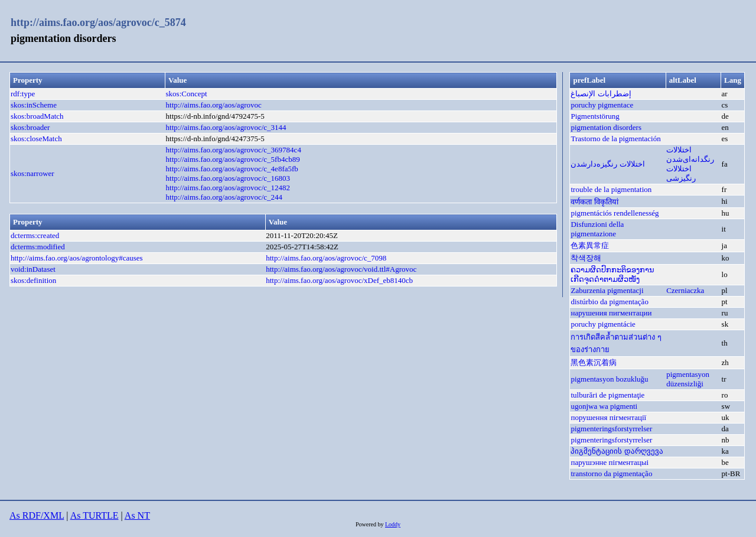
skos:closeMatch (36, 139)
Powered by (370, 524)
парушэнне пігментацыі (610, 462)
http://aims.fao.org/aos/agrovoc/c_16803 (228, 178)
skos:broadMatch (37, 116)
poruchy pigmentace (602, 105)
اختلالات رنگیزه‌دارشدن (607, 164)
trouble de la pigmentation (611, 189)
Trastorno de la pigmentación (615, 139)
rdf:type (23, 94)
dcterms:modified (38, 247)
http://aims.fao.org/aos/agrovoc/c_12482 (228, 188)
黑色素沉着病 (594, 362)
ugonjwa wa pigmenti (604, 406)
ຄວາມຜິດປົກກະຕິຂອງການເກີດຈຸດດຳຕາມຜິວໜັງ (612, 274)
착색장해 (586, 258)
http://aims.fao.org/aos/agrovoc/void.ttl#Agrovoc (341, 269)
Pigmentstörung (595, 116)
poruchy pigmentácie (603, 324)
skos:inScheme (34, 105)
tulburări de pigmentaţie (607, 395)
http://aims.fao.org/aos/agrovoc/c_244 (224, 197)
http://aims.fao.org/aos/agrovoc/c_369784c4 (234, 150)
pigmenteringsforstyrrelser (611, 429)
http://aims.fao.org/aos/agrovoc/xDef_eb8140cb (339, 280)
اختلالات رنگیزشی (681, 173)
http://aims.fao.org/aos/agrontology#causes (77, 258)
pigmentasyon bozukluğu (609, 379)
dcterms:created (35, 235)
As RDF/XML (37, 515)
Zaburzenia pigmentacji (607, 290)
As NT (137, 515)
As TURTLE (94, 515)
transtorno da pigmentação (611, 473)
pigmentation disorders (606, 127)
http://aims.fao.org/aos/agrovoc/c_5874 (98, 22)
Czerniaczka (685, 290)
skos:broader (30, 127)
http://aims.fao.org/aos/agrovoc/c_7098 (326, 258)
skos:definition (33, 280)
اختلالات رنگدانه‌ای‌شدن (690, 154)
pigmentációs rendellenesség (615, 213)
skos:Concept (187, 94)
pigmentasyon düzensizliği (688, 379)
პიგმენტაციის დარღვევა (617, 451)
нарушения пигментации (611, 313)
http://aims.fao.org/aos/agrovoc (214, 105)
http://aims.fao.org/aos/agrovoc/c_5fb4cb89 (233, 159)
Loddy (393, 524)
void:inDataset (33, 269)
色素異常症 (590, 245)
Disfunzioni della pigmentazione (597, 229)
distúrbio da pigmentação (609, 302)
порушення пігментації (608, 417)
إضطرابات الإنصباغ (601, 94)
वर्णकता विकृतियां (594, 202)
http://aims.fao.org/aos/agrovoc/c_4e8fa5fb (232, 169)
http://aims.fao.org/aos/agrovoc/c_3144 (226, 127)
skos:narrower (32, 173)
